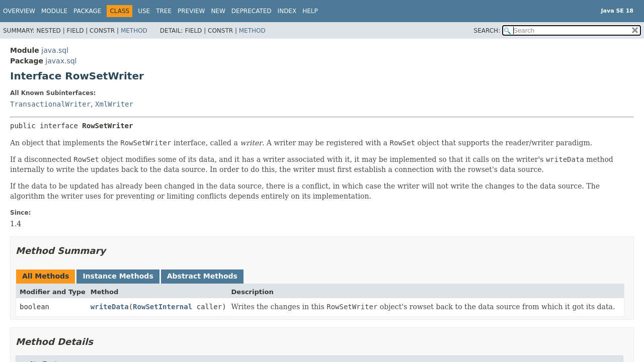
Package (87, 11)
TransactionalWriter (50, 104)
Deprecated (252, 11)
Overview (19, 11)
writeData (110, 307)
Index (287, 11)
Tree (164, 11)
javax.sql (61, 61)
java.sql (55, 50)
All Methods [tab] (46, 276)
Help (310, 11)
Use (144, 11)
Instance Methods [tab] (118, 276)
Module (54, 11)
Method (134, 31)
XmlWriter (114, 104)
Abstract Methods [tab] (202, 276)
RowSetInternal (163, 307)
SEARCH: (487, 31)
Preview (191, 11)
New (218, 11)
